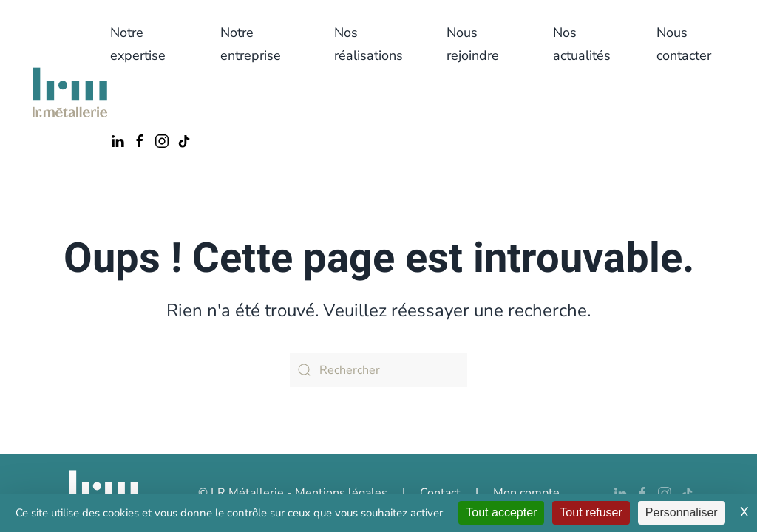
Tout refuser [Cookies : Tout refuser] (591, 512)
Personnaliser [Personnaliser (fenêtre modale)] (682, 512)
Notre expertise (138, 44)
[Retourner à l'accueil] (70, 92)
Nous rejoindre (473, 44)
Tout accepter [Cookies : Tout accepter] (501, 512)
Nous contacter (684, 44)
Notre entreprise (251, 44)
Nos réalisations (369, 44)
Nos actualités (582, 44)
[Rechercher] (378, 370)
